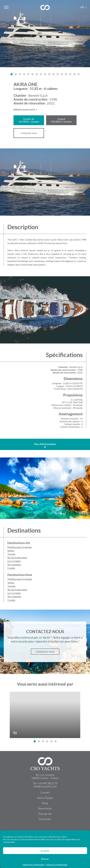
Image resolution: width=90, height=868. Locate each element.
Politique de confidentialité (34, 865)
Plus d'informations (45, 445)
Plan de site (45, 814)
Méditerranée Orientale (20, 547)
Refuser (45, 859)
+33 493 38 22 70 (47, 783)
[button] (12, 74)
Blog (45, 803)
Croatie (11, 568)
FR (82, 7)
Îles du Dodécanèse (17, 558)
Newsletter (45, 808)
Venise (11, 551)
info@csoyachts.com (45, 786)
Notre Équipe (45, 798)
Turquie (11, 554)
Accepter (45, 851)
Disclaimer (45, 819)
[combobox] (26, 110)
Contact (45, 792)
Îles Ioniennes (14, 565)
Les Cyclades (14, 561)
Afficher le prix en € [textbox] (24, 110)
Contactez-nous (29, 133)
